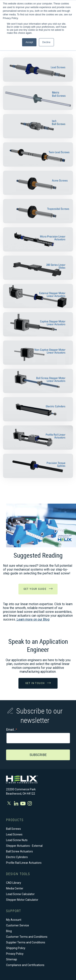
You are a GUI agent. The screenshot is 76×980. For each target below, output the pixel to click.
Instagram (30, 803)
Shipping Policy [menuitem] (16, 948)
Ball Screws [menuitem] (13, 829)
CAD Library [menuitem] (14, 883)
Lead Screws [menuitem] (14, 834)
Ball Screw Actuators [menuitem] (19, 851)
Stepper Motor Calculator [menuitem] (22, 900)
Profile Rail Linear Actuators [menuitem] (24, 863)
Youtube (23, 803)
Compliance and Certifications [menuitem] (25, 965)
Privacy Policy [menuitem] (15, 954)
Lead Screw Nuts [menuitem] (17, 840)
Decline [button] (46, 42)
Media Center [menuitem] (15, 888)
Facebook (16, 803)
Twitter (10, 803)
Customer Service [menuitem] (18, 925)
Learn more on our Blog (33, 619)
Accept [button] (29, 42)
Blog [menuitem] (9, 931)
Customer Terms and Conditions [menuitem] (27, 937)
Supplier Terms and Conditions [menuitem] (26, 942)
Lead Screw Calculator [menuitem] (20, 894)
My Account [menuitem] (14, 920)
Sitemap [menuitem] (12, 959)
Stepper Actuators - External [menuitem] (24, 846)
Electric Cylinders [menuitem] (17, 857)
